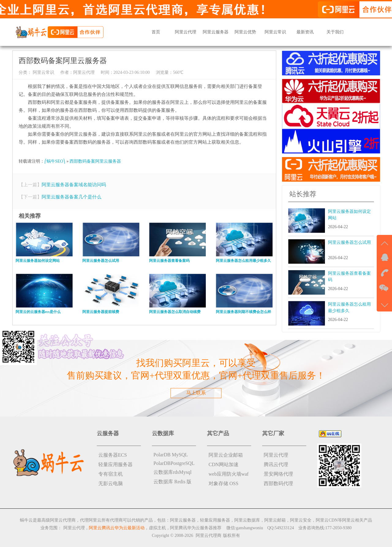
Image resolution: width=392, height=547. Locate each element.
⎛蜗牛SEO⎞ (55, 161)
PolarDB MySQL (171, 455)
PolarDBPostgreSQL (174, 463)
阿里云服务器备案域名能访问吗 (74, 185)
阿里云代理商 (209, 536)
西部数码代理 (278, 483)
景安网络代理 (278, 474)
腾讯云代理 (276, 464)
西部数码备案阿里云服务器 (95, 161)
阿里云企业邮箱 (226, 455)
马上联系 (196, 393)
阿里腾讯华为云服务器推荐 (196, 528)
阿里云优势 (245, 32)
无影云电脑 (111, 483)
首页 (156, 32)
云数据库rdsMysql (172, 472)
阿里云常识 (275, 32)
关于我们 (335, 32)
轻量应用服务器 (115, 464)
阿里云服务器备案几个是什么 (72, 197)
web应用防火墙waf (229, 474)
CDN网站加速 (224, 464)
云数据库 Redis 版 (172, 482)
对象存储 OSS (223, 483)
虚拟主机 (157, 528)
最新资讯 (305, 32)
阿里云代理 (186, 32)
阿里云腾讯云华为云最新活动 (117, 528)
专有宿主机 (111, 474)
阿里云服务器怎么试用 (349, 242)
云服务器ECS (113, 455)
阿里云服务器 (216, 32)
